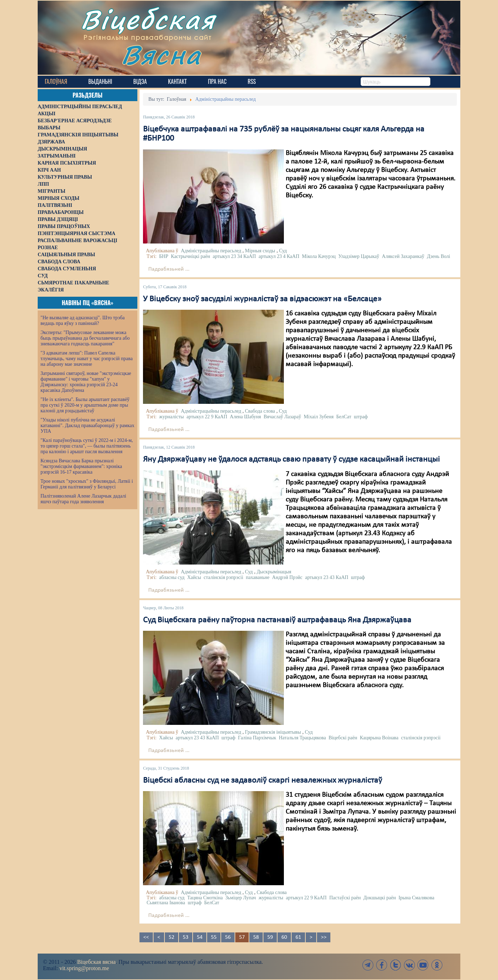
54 (200, 937)
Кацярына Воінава (379, 738)
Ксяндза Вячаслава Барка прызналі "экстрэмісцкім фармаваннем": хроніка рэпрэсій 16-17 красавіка (81, 466)
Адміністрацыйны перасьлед (211, 251)
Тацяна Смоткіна (205, 898)
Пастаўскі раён (345, 898)
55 (214, 937)
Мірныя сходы (260, 251)
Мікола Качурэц (319, 256)
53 (186, 937)
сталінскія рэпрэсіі (223, 577)
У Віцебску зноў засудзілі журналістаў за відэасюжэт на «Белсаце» (262, 299)
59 (270, 937)
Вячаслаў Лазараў (282, 417)
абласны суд (172, 577)
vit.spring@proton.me (84, 968)
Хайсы (194, 577)
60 (284, 937)
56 (228, 937)
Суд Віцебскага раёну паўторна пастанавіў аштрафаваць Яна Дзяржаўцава (277, 620)
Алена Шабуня (245, 417)
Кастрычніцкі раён (190, 256)
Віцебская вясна (96, 962)
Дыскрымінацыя (274, 572)
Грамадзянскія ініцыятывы (273, 732)
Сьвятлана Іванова (166, 903)
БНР (164, 256)
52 (172, 937)
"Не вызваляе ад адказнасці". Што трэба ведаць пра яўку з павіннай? (83, 320)
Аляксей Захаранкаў (403, 256)
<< (146, 937)
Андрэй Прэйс (287, 577)
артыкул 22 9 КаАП (207, 417)
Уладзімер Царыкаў (359, 256)
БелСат (344, 417)
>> (324, 937)
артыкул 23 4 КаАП (279, 256)
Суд (283, 251)
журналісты (172, 417)
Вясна (161, 54)
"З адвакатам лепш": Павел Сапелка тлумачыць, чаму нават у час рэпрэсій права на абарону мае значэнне (87, 359)
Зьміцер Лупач (241, 898)
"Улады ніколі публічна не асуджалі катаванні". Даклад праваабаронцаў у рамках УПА (88, 426)
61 (298, 937)
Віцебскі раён (343, 738)
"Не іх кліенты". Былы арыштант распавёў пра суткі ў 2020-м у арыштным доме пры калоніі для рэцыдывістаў (85, 405)
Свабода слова (260, 411)
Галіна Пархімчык (257, 738)
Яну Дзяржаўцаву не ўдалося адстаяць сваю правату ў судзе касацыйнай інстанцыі (291, 460)
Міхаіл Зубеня (319, 417)
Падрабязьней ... (169, 269)
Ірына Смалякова (416, 898)
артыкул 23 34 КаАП (234, 256)
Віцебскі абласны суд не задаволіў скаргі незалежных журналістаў (263, 781)
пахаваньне (258, 577)
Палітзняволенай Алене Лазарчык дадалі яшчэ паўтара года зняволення (83, 499)
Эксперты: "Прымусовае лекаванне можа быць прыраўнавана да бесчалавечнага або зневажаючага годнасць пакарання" (85, 338)
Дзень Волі (438, 256)
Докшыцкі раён (380, 898)
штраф (361, 417)
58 (256, 937)
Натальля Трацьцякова (303, 738)
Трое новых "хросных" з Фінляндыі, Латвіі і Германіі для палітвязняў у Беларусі (87, 484)
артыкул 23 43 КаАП (327, 577)
